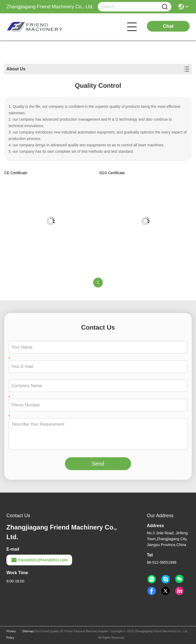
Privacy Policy (11, 634)
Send (98, 464)
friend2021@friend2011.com (39, 560)
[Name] (165, 7)
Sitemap (28, 631)
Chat (168, 26)
